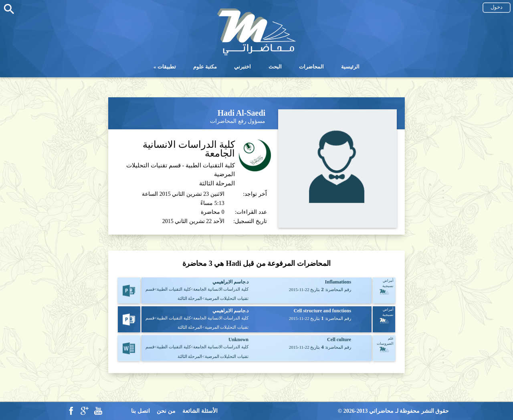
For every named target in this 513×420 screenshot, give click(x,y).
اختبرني (242, 67)
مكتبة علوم (205, 67)
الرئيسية (350, 67)
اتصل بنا (140, 411)
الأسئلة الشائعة (200, 411)
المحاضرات (311, 67)
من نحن (166, 411)
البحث (275, 67)
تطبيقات (167, 67)
